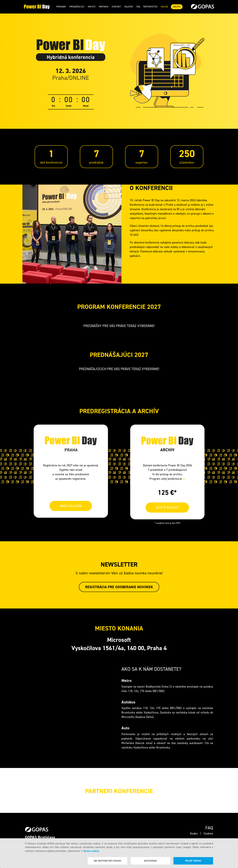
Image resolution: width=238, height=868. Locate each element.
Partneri (104, 7)
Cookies (208, 833)
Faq (138, 7)
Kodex (194, 833)
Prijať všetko (193, 861)
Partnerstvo (150, 7)
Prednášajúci (77, 7)
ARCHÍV (177, 7)
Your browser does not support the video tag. (72, 234)
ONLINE (164, 7)
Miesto (92, 7)
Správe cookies (91, 851)
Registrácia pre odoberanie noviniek (119, 587)
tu (184, 479)
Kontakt (116, 7)
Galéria (129, 7)
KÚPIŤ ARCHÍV (167, 508)
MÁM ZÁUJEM (71, 506)
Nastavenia (150, 861)
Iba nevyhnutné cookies (108, 861)
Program (61, 7)
